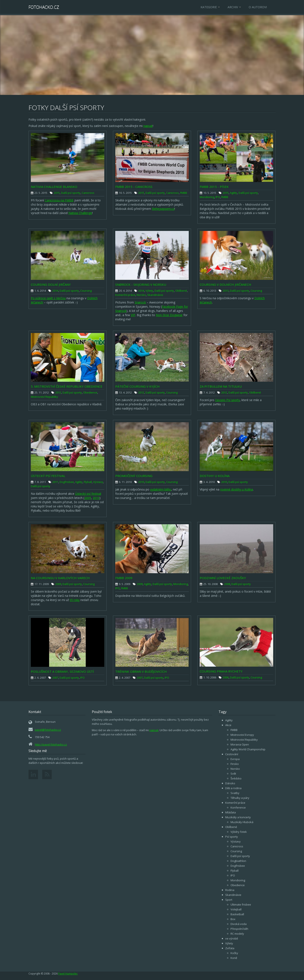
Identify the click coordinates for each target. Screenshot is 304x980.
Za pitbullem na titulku (221, 386)
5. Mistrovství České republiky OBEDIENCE (67, 386)
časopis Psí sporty (227, 400)
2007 (55, 678)
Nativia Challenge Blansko (54, 187)
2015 (57, 193)
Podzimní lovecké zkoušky (223, 578)
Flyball (88, 482)
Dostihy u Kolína (215, 476)
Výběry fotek (239, 832)
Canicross (88, 193)
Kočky (234, 953)
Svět (233, 774)
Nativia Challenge (80, 213)
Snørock (140, 302)
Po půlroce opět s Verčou (48, 298)
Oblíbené (181, 291)
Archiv (234, 7)
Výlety (149, 291)
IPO (218, 197)
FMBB (184, 193)
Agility (234, 193)
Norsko (141, 295)
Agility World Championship (248, 749)
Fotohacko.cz (44, 7)
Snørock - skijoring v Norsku (141, 284)
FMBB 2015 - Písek (214, 187)
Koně (234, 958)
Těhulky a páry (240, 798)
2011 (55, 482)
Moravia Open (240, 744)
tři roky (75, 600)
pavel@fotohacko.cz (48, 730)
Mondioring (207, 197)
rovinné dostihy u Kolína (237, 489)
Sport (229, 900)
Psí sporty (232, 837)
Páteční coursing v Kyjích (137, 386)
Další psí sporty (71, 193)
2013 (226, 291)
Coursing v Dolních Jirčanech (225, 284)
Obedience (90, 392)
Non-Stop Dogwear (169, 315)
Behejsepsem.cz (163, 209)
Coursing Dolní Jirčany (51, 284)
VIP (133, 315)
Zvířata (230, 948)
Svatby (235, 793)
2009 (88, 498)
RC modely (237, 934)
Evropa (235, 759)
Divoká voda (239, 924)
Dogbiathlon (238, 861)
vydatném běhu (161, 489)
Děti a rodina (233, 788)
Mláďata (231, 812)
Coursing (86, 291)
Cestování (232, 754)
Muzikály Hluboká (242, 822)
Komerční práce (125, 295)
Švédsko (236, 778)
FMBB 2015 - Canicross (134, 187)
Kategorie (210, 7)
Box (233, 919)
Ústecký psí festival (48, 476)
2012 (58, 392)
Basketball (237, 914)
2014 (55, 291)
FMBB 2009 (124, 578)
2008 (227, 584)
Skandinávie (155, 295)
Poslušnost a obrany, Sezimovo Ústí (62, 671)
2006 (226, 677)
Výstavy (98, 482)
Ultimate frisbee (241, 905)
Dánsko (230, 783)
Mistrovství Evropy (242, 735)
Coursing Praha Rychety (221, 671)
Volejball (236, 909)
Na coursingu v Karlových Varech (60, 578)
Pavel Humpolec (68, 974)
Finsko (235, 764)
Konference (238, 807)
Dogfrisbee (67, 482)
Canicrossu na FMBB (59, 200)
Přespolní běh (239, 929)
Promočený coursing (134, 476)
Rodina (230, 890)
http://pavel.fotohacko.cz (51, 744)
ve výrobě (232, 938)
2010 (96, 498)
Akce (228, 725)
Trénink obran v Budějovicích (141, 671)
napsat (148, 126)
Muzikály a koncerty (238, 817)
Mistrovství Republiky (44, 397)
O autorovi (258, 7)
